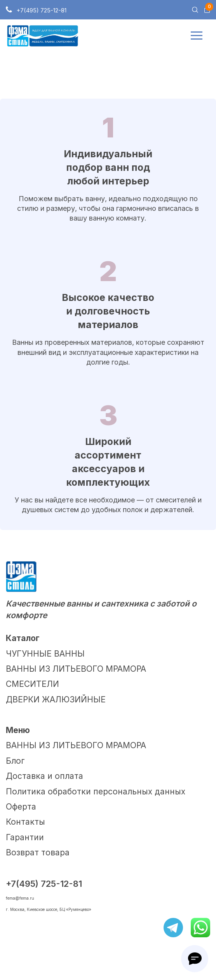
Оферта (21, 807)
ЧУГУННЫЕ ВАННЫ (45, 654)
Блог (15, 761)
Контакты (25, 822)
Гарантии (25, 837)
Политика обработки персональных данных (96, 791)
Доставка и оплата (44, 776)
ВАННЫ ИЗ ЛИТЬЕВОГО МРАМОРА (76, 669)
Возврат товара (38, 852)
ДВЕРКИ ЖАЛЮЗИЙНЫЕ (56, 699)
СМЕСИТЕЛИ (32, 684)
